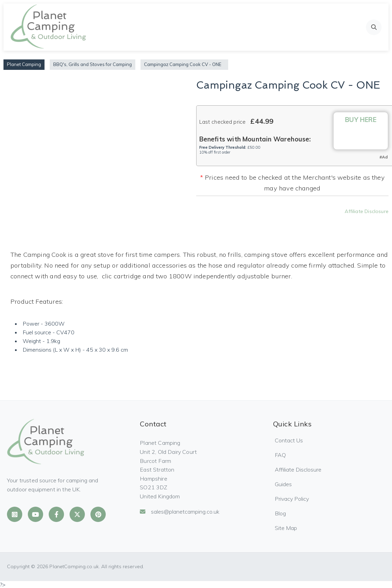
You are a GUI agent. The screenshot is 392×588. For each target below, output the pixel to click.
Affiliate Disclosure (367, 211)
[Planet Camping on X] (77, 514)
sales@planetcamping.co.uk (180, 512)
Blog (280, 513)
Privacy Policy (292, 499)
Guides (283, 484)
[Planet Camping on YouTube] (35, 514)
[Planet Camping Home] (49, 27)
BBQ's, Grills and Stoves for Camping (93, 64)
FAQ (280, 455)
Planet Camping (24, 64)
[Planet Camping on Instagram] (15, 514)
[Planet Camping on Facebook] (56, 514)
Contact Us (289, 440)
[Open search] (374, 27)
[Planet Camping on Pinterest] (98, 514)
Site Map (286, 528)
